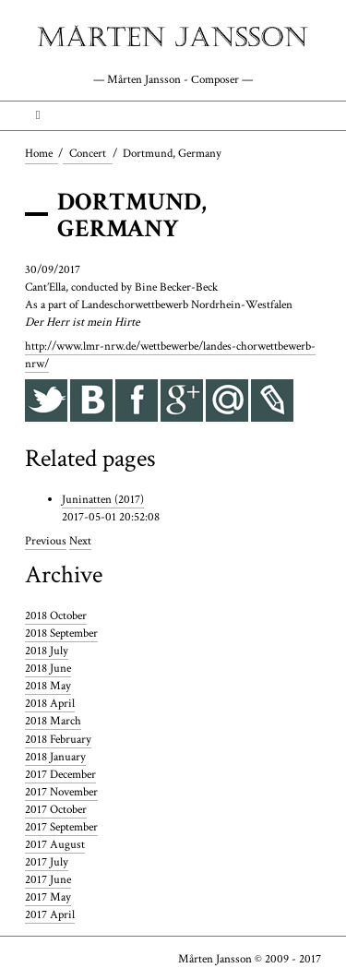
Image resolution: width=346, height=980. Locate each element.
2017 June (48, 879)
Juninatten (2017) (103, 499)
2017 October (56, 809)
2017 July (47, 862)
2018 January (55, 757)
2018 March (53, 721)
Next (80, 541)
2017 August (55, 844)
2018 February (58, 739)
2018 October (56, 615)
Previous (46, 541)
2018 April (50, 703)
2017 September (61, 827)
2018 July (47, 651)
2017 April (50, 914)
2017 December (60, 774)
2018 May (48, 686)
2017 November (61, 792)
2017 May (48, 897)
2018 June (48, 668)
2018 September (61, 633)
